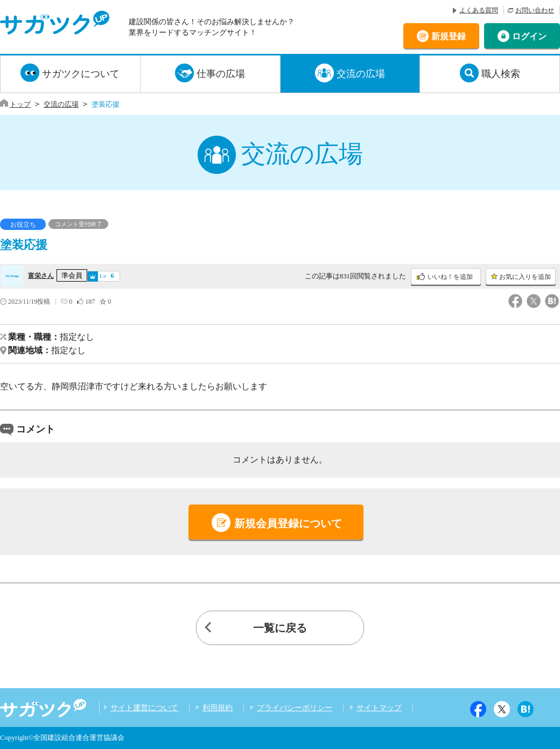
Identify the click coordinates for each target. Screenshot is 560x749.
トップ (20, 104)
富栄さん (41, 276)
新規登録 (449, 36)
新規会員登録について (288, 523)
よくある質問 (479, 10)
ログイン (529, 36)
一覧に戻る (280, 628)
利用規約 (218, 708)
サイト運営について (144, 708)
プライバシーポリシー (295, 708)
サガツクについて (81, 74)
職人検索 (501, 74)
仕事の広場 (221, 74)
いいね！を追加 (450, 277)
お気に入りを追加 (525, 277)
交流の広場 (361, 74)
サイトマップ (379, 708)
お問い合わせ (535, 10)
